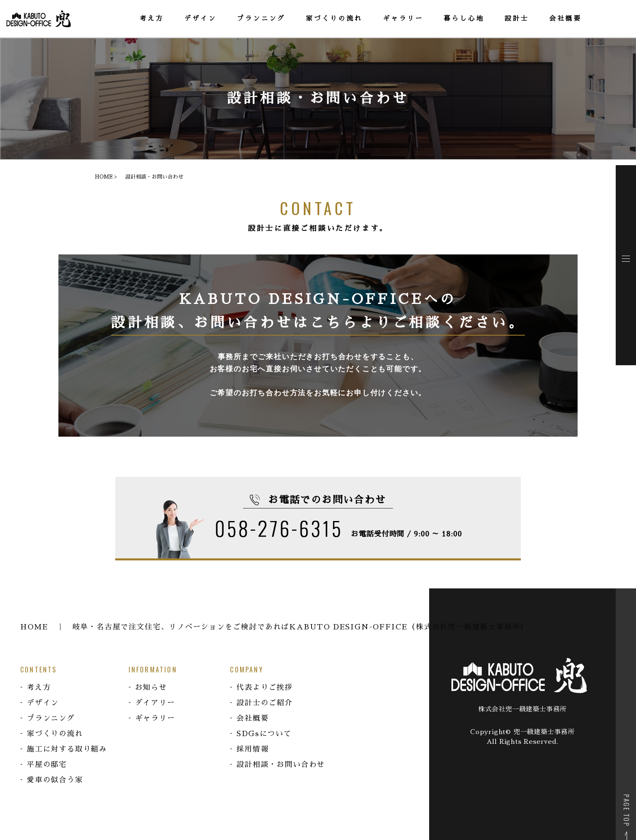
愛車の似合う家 (55, 780)
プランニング (51, 718)
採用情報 (252, 749)
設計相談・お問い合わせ (281, 765)
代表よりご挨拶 (265, 687)
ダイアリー (155, 703)
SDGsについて (264, 734)
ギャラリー (155, 718)
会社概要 (252, 718)
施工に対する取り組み (67, 749)
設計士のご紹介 (265, 703)
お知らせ (151, 687)
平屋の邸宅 (47, 765)
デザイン (43, 703)
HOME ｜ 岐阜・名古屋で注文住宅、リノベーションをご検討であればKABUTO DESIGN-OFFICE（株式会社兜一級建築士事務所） (274, 627)
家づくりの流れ (55, 734)
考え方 (39, 687)
